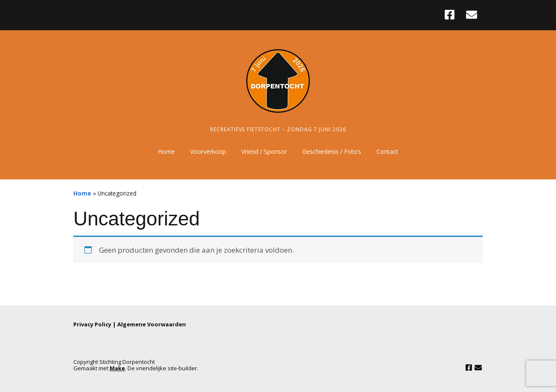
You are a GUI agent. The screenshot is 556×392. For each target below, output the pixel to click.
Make (117, 368)
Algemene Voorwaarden (152, 324)
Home (166, 151)
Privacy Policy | (95, 324)
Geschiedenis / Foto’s (332, 151)
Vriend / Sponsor (264, 151)
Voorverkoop (208, 151)
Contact (387, 151)
